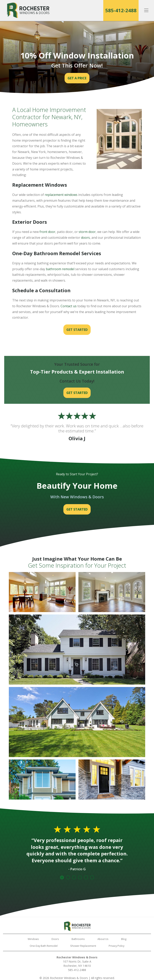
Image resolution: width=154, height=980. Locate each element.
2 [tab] (68, 877)
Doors (55, 939)
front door (47, 232)
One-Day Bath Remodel (44, 946)
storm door (87, 232)
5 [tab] (86, 877)
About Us (103, 939)
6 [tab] (92, 877)
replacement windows (61, 195)
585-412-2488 (121, 10)
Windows (33, 939)
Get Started (77, 330)
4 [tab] (80, 877)
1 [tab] (62, 877)
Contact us (69, 306)
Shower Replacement (83, 946)
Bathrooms (78, 939)
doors (85, 238)
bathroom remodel (60, 269)
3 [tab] (74, 877)
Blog (124, 939)
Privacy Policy (117, 946)
